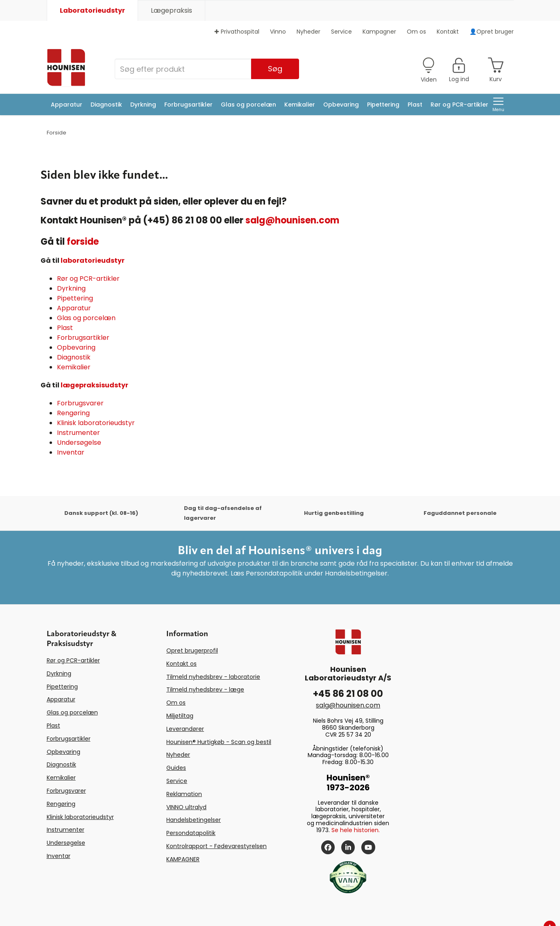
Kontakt (448, 32)
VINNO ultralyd (186, 807)
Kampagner (379, 32)
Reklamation (184, 794)
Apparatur (67, 105)
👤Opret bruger (492, 32)
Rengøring (73, 413)
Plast (415, 105)
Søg (275, 69)
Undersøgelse (79, 443)
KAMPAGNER (183, 859)
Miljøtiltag (180, 716)
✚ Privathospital (237, 32)
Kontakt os (181, 664)
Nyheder (308, 32)
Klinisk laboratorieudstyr (96, 423)
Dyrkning (143, 105)
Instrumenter (78, 433)
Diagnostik (106, 105)
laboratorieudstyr (93, 261)
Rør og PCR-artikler (459, 105)
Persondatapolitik (191, 833)
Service (341, 32)
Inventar (71, 452)
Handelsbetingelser (194, 820)
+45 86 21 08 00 (348, 694)
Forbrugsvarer (80, 403)
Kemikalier (300, 105)
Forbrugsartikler (188, 105)
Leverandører (185, 729)
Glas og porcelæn (248, 105)
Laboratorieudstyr (92, 10)
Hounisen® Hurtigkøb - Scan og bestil (219, 742)
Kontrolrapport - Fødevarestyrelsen (217, 846)
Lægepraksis (171, 10)
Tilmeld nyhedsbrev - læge (205, 689)
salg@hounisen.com (292, 220)
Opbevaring (341, 105)
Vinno (278, 32)
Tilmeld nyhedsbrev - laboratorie (213, 677)
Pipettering (383, 105)
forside (83, 242)
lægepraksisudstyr (94, 385)
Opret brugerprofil (192, 651)
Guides (176, 768)
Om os (416, 32)
